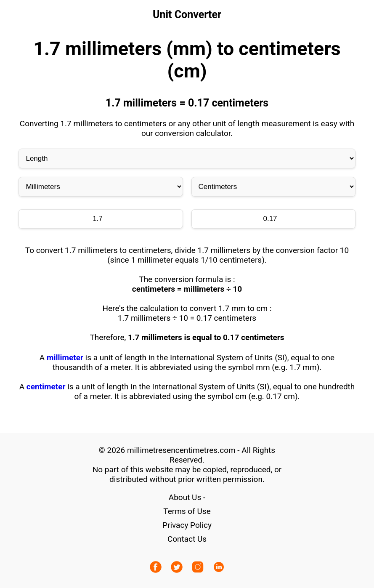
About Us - (187, 497)
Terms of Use (187, 511)
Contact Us (187, 539)
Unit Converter (187, 15)
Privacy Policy (187, 525)
